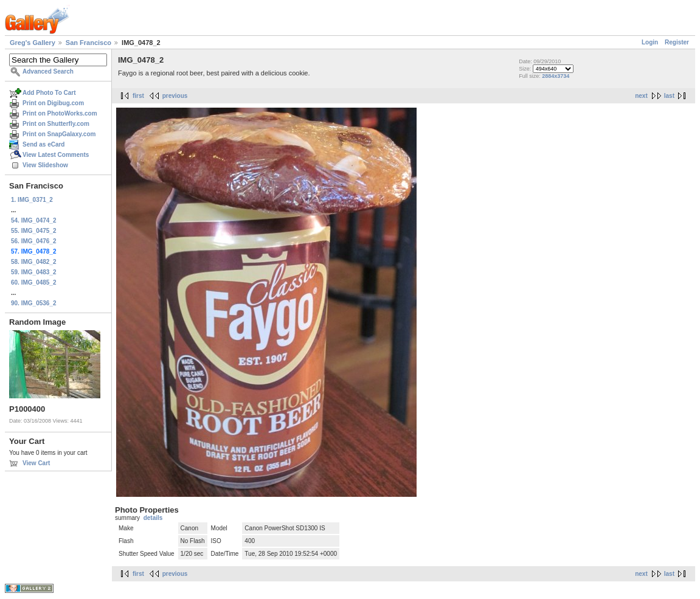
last (669, 96)
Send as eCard (43, 144)
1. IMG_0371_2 (32, 200)
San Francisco (88, 43)
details (153, 518)
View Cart (36, 463)
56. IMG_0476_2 (34, 241)
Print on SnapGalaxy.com (59, 134)
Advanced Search (48, 71)
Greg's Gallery (33, 43)
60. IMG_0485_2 (34, 282)
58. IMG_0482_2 (34, 262)
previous (175, 96)
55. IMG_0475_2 (34, 231)
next (641, 96)
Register (677, 42)
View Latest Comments (56, 155)
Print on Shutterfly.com (56, 124)
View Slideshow (45, 165)
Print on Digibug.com (53, 103)
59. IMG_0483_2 (34, 272)
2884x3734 (556, 76)
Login (650, 42)
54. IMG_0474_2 (34, 220)
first (138, 96)
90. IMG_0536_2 (34, 303)
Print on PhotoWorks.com (60, 113)
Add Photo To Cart (49, 93)
